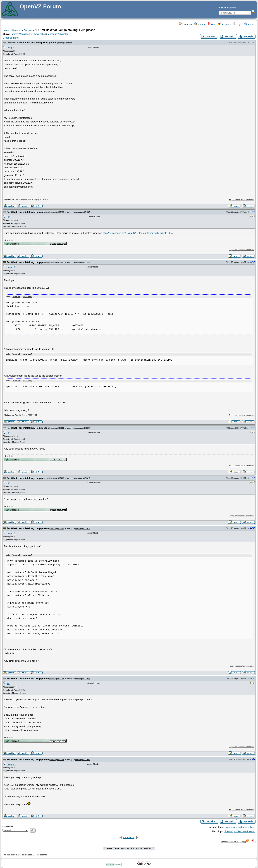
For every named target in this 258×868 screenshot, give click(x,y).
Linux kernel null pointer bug (239, 826)
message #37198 (65, 43)
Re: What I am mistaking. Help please (28, 212)
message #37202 (57, 428)
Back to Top (129, 837)
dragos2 (11, 48)
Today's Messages (20, 34)
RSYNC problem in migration (240, 831)
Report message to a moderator (241, 199)
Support (28, 30)
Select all (16, 297)
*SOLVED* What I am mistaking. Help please (32, 43)
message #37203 (57, 478)
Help (212, 24)
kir (8, 217)
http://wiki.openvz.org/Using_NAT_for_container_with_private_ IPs (138, 233)
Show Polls (39, 34)
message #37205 (57, 678)
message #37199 (57, 212)
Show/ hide (27, 297)
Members (186, 24)
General (16, 30)
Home (249, 24)
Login (238, 24)
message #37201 (57, 262)
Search (200, 24)
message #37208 (57, 759)
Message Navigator (58, 34)
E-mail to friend (11, 38)
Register (224, 24)
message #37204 (57, 528)
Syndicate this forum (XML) (233, 841)
